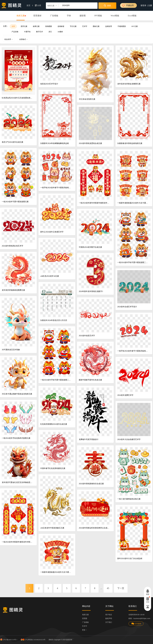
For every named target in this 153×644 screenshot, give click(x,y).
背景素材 (37, 16)
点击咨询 (136, 624)
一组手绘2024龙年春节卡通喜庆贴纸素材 (56, 188)
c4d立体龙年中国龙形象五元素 (52, 528)
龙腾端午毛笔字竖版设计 (89, 439)
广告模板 (54, 16)
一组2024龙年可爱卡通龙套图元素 (15, 202)
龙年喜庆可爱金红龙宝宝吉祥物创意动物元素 (17, 482)
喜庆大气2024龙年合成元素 (12, 142)
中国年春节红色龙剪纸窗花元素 (53, 468)
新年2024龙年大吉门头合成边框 (130, 559)
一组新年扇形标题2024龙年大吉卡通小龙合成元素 (133, 203)
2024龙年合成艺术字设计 (127, 307)
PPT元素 (135, 26)
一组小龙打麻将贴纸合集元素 (129, 499)
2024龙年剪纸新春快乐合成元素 (91, 484)
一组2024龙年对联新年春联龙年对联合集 (17, 542)
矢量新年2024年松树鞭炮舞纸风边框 (55, 143)
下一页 (121, 588)
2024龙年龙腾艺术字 (125, 395)
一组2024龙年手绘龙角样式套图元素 (16, 438)
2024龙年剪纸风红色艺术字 (12, 246)
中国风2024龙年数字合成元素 (90, 247)
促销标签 (61, 26)
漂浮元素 (24, 26)
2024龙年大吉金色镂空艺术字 (129, 439)
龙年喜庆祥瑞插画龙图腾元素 (13, 290)
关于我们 (109, 622)
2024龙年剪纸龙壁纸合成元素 (90, 143)
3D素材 (60, 32)
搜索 (107, 5)
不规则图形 (122, 26)
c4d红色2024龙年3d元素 (50, 276)
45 (108, 588)
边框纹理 (109, 26)
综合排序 (9, 39)
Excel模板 (132, 16)
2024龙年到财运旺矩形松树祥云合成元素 (94, 528)
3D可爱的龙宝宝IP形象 (11, 350)
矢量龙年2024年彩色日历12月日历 (54, 320)
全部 (13, 26)
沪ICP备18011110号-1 (9, 639)
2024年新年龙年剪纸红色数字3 (91, 291)
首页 (30, 5)
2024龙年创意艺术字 (87, 336)
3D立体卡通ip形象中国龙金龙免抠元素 (17, 394)
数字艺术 (40, 32)
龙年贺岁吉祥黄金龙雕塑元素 (129, 84)
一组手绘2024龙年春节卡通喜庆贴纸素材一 (133, 351)
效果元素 (36, 26)
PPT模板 (98, 16)
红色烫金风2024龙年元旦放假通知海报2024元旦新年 (17, 98)
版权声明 (109, 618)
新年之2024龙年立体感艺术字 (52, 232)
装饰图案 (49, 26)
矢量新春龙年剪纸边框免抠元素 (130, 143)
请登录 (143, 5)
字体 (69, 16)
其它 (50, 32)
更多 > (84, 630)
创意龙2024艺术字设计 (49, 84)
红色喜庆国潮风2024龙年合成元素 (54, 424)
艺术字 (85, 26)
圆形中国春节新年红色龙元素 (90, 380)
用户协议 (109, 615)
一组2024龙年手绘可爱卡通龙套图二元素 (133, 262)
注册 (150, 5)
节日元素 (73, 26)
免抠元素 (21, 16)
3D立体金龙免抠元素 (87, 99)
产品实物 (15, 32)
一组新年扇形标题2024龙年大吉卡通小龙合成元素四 (56, 572)
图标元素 (96, 26)
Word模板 (115, 16)
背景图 (85, 618)
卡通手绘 (27, 32)
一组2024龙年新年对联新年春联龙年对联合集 (94, 203)
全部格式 (23, 39)
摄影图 (83, 16)
